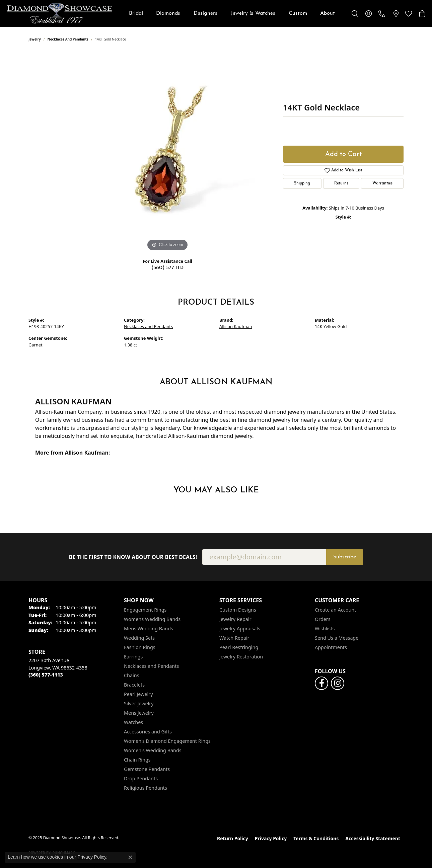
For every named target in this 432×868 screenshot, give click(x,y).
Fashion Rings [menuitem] (140, 647)
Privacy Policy (271, 838)
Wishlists (325, 628)
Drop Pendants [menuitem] (141, 778)
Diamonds (168, 13)
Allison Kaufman (236, 326)
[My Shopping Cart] (422, 13)
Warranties (382, 183)
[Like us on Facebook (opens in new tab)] (321, 683)
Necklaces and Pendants (68, 39)
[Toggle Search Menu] (355, 13)
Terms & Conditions (316, 838)
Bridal (136, 13)
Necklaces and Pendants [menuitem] (151, 666)
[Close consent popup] (130, 857)
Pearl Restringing (239, 647)
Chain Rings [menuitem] (137, 760)
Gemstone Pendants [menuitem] (147, 769)
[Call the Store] (46, 675)
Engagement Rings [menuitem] (145, 610)
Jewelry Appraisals (240, 628)
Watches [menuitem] (133, 722)
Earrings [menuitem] (133, 657)
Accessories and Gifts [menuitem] (148, 732)
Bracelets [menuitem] (134, 685)
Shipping (302, 183)
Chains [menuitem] (132, 675)
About (328, 13)
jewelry (35, 39)
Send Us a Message (337, 638)
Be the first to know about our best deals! (133, 557)
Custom (298, 13)
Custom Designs (238, 610)
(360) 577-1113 (167, 268)
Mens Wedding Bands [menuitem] (149, 628)
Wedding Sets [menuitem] (139, 638)
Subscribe (345, 557)
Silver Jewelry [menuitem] (139, 703)
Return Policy (233, 838)
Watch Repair (234, 638)
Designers (205, 13)
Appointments (331, 647)
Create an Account (335, 610)
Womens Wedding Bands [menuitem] (152, 619)
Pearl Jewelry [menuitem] (138, 694)
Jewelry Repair (235, 619)
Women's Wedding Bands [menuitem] (153, 750)
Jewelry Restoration (241, 657)
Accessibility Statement (373, 838)
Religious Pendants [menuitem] (146, 788)
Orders (323, 619)
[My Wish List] (409, 13)
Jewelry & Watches (253, 13)
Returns (341, 183)
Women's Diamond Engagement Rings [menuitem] (167, 741)
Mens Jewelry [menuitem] (139, 713)
